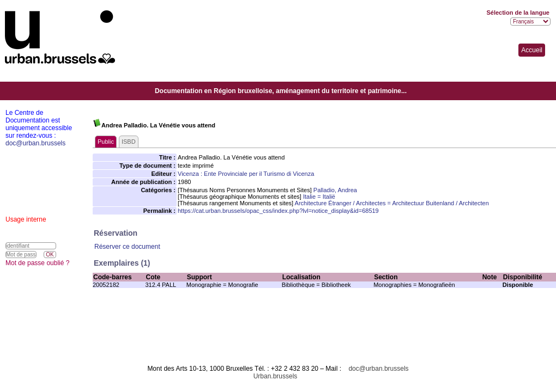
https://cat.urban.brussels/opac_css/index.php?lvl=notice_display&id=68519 (278, 211)
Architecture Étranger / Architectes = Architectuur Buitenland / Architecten (392, 203)
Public (106, 142)
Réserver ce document (127, 247)
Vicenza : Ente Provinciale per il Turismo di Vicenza (246, 174)
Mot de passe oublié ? (37, 263)
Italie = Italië (319, 197)
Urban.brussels (276, 376)
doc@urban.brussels (378, 369)
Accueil (532, 50)
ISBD (129, 142)
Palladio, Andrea (335, 190)
